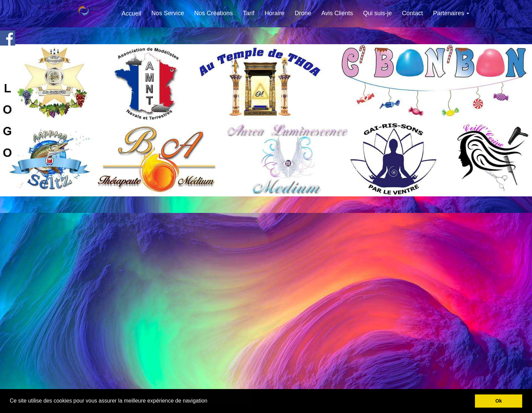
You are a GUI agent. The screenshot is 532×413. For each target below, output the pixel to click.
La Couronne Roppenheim (205, 385)
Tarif (249, 13)
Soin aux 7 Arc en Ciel (294, 386)
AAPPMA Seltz (252, 386)
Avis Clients (337, 13)
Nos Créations (213, 13)
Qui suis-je (377, 13)
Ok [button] (499, 401)
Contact (412, 13)
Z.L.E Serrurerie (338, 387)
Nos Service (168, 13)
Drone (303, 13)
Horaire (274, 13)
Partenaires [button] (451, 13)
